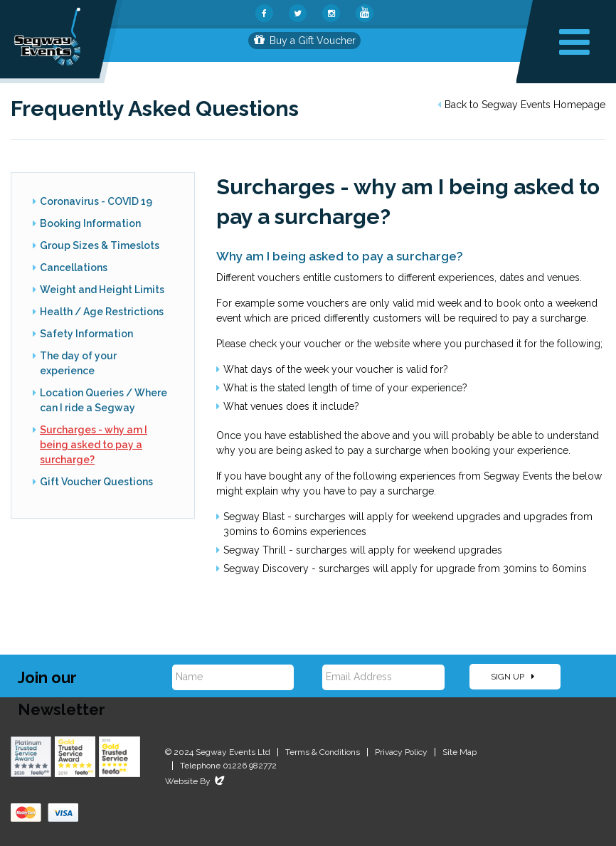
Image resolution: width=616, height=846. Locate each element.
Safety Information (86, 334)
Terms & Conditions (323, 752)
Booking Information (90, 223)
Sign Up (513, 677)
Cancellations (74, 268)
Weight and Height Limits (102, 290)
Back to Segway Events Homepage (521, 105)
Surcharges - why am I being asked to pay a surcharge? (94, 445)
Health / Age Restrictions (102, 312)
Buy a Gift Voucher (305, 41)
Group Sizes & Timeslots (100, 245)
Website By (196, 781)
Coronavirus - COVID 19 (96, 201)
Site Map (460, 752)
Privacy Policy (401, 752)
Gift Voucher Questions (96, 482)
